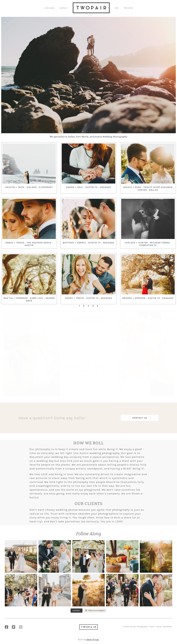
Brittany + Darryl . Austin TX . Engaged (88, 243)
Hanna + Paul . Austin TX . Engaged (88, 187)
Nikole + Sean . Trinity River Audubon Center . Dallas (148, 189)
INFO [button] (117, 8)
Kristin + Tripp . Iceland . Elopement (29, 187)
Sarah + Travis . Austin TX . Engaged (88, 298)
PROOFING (129, 8)
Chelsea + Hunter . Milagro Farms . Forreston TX (148, 244)
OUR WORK (49, 8)
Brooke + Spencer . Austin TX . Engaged (148, 298)
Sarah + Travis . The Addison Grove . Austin (29, 244)
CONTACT (63, 8)
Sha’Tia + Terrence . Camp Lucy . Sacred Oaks (29, 299)
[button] (83, 131)
